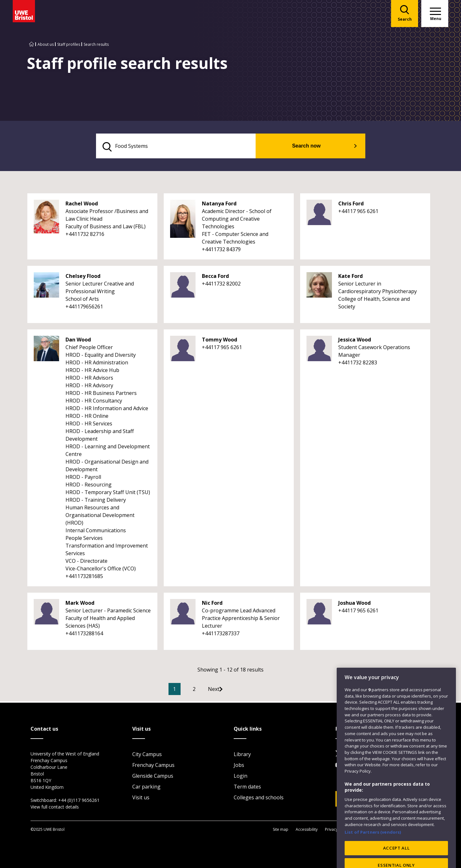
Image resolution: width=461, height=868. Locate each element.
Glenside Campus (153, 777)
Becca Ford (215, 278)
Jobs (239, 766)
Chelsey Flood (83, 278)
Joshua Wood (354, 605)
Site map (281, 830)
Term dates (247, 788)
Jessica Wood (355, 341)
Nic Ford (212, 605)
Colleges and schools (259, 798)
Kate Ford (351, 278)
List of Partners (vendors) (373, 852)
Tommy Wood (220, 341)
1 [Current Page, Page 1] (184, 691)
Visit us (141, 798)
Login (241, 777)
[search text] (190, 147)
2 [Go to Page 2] (204, 691)
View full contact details (55, 808)
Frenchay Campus (153, 766)
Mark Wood (80, 605)
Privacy (331, 830)
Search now (320, 147)
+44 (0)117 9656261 (79, 801)
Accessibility (307, 830)
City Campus (147, 755)
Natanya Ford (219, 205)
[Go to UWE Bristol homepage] (31, 44)
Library (242, 755)
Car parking (146, 788)
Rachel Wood (82, 205)
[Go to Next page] (230, 691)
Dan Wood (78, 341)
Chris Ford (351, 205)
